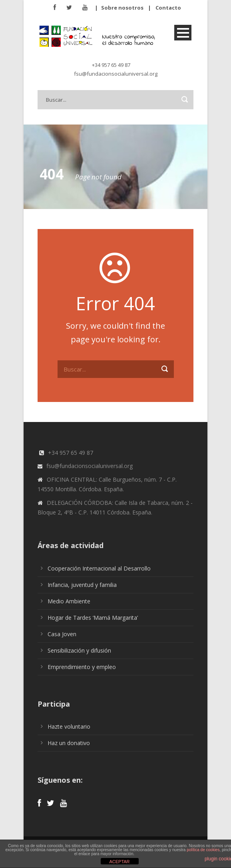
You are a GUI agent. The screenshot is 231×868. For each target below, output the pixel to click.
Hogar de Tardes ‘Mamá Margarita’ (93, 618)
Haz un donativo (69, 743)
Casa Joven (62, 634)
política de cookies (203, 850)
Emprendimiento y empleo (82, 667)
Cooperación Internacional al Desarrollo (99, 568)
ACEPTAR (119, 862)
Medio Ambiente (69, 601)
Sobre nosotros (122, 8)
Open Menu (183, 33)
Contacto (168, 8)
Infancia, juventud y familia (82, 585)
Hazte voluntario (69, 726)
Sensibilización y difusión (79, 650)
